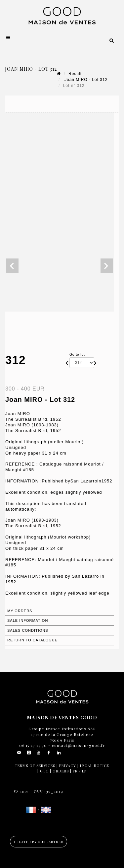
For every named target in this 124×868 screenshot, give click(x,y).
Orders (61, 771)
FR (75, 771)
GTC (44, 771)
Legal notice (95, 766)
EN (84, 771)
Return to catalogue (32, 640)
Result (75, 74)
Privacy (68, 766)
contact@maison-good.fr (78, 745)
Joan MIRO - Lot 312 (85, 80)
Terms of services (35, 766)
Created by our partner (39, 842)
